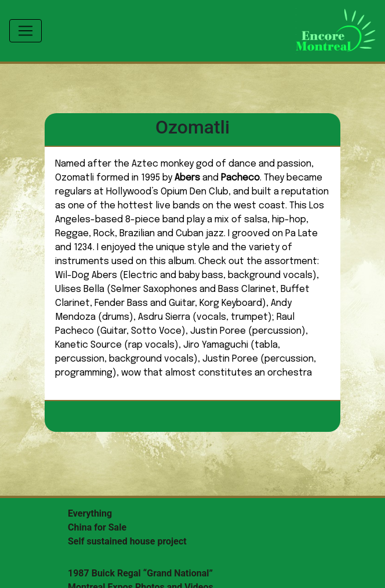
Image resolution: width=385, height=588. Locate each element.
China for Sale (97, 527)
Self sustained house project (127, 541)
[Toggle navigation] (26, 31)
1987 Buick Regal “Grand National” (140, 573)
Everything (90, 513)
